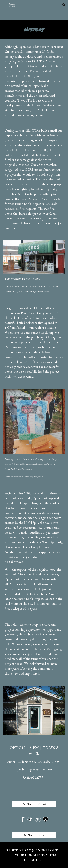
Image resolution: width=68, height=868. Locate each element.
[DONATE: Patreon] (34, 804)
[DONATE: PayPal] (34, 835)
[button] (4, 5)
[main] (34, 29)
